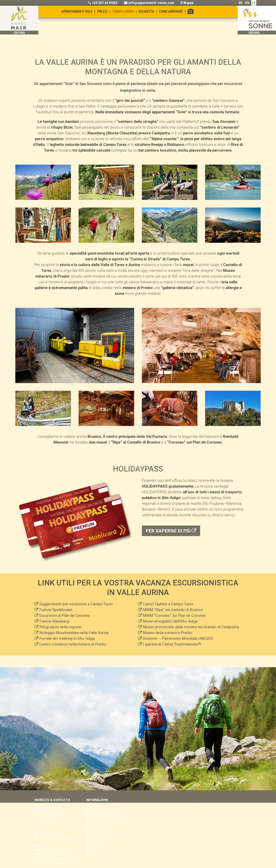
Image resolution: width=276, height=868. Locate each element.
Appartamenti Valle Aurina (107, 832)
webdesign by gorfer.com (107, 861)
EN (247, 3)
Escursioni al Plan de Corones (64, 615)
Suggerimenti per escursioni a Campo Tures (76, 604)
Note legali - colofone (104, 844)
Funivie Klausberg (54, 621)
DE (241, 3)
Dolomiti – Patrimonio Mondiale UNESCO (178, 638)
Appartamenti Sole (77, 11)
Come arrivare (171, 11)
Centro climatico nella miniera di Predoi (73, 644)
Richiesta (146, 11)
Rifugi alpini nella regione (60, 627)
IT (254, 3)
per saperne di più (171, 531)
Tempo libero (123, 11)
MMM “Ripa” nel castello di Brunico (173, 610)
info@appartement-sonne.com (151, 3)
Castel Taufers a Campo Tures (168, 604)
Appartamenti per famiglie (107, 811)
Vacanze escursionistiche (107, 824)
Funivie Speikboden (56, 610)
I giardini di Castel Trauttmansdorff (172, 644)
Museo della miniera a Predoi (167, 633)
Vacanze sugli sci (101, 828)
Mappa (189, 3)
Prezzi (102, 11)
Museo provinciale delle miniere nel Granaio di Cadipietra (191, 627)
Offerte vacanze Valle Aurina (109, 820)
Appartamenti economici (106, 816)
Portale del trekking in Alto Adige (67, 638)
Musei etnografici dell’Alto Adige (170, 621)
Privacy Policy (99, 848)
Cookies (95, 852)
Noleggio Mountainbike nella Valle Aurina (74, 633)
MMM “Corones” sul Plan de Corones (174, 615)
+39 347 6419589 (105, 3)
